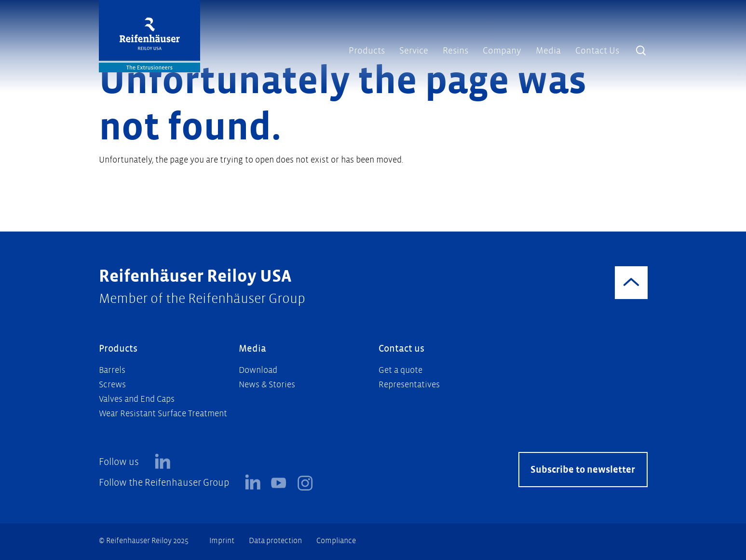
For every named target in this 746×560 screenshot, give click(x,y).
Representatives (409, 385)
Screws (112, 385)
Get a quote (400, 370)
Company (502, 51)
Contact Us (597, 51)
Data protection (275, 540)
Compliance (336, 540)
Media (548, 51)
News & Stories (267, 385)
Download (258, 370)
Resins (455, 51)
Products (367, 51)
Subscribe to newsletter (583, 470)
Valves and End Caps (137, 399)
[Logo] (149, 36)
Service (414, 51)
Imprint (222, 540)
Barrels (112, 370)
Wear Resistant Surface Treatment (163, 414)
